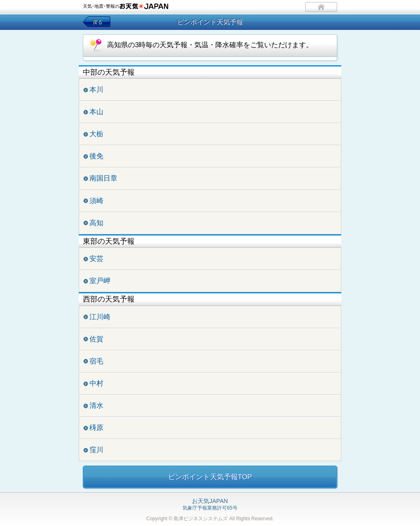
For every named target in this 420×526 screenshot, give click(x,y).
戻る (98, 22)
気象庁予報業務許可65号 (210, 505)
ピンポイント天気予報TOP (210, 477)
